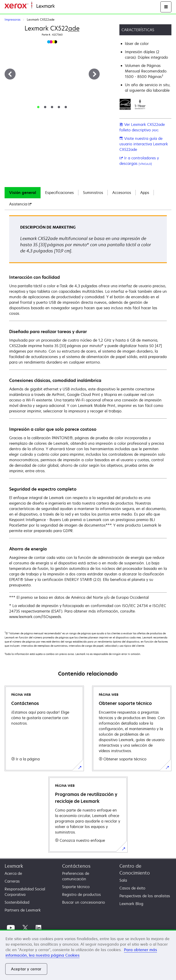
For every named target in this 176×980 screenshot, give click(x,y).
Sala (123, 880)
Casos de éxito (132, 888)
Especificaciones (59, 193)
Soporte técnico (76, 887)
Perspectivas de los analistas (145, 896)
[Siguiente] (94, 74)
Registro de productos (81, 894)
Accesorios (122, 193)
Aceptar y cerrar (26, 969)
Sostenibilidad (17, 902)
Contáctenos (76, 866)
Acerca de (13, 873)
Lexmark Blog (131, 904)
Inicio (59, 6)
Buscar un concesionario (84, 902)
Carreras (12, 881)
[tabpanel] (88, 417)
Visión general (23, 193)
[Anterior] (10, 74)
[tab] (38, 107)
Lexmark (14, 866)
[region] (88, 955)
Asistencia (20, 204)
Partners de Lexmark (23, 910)
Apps (145, 193)
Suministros (93, 193)
